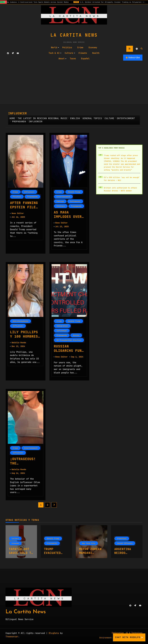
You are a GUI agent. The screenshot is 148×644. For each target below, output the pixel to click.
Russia (76, 336)
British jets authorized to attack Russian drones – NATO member (120, 189)
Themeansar (12, 638)
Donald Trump (74, 192)
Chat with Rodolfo (129, 637)
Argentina (122, 540)
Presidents (52, 545)
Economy (93, 47)
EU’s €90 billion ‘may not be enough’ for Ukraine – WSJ (122, 179)
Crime (80, 47)
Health (96, 53)
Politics (67, 47)
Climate (83, 53)
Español (85, 59)
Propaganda (32, 197)
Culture (70, 53)
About (62, 59)
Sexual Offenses (125, 545)
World (55, 47)
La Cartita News (74, 35)
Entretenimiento (21, 322)
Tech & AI (55, 53)
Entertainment (63, 197)
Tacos (73, 59)
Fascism (60, 201)
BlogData (54, 635)
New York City (89, 545)
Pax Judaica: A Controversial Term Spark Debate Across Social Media (47, 2)
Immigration (62, 326)
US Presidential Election (69, 341)
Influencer (29, 192)
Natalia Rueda (19, 344)
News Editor (18, 214)
